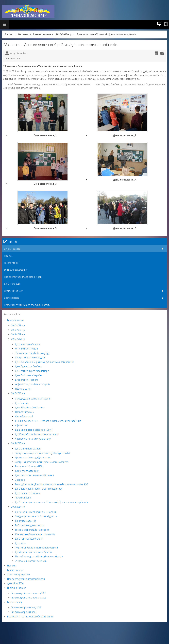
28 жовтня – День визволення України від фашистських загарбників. (61, 45)
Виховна (23, 34)
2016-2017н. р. (64, 34)
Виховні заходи (42, 34)
